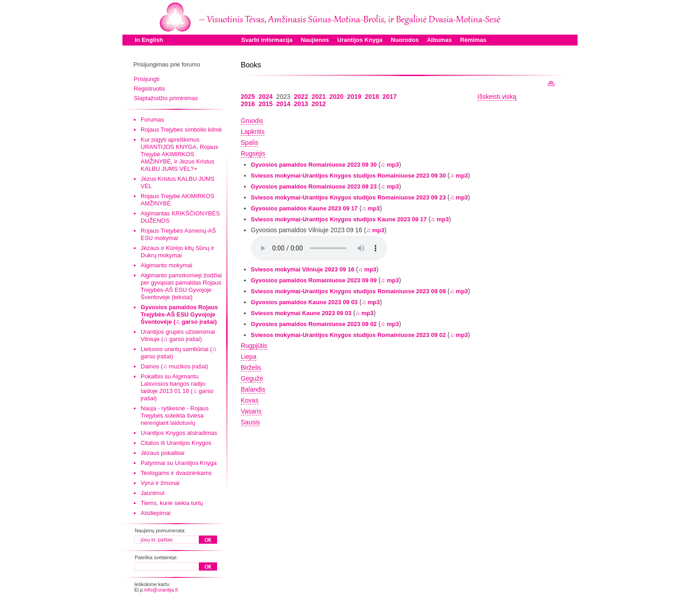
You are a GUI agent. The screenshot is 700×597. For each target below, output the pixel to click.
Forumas (152, 120)
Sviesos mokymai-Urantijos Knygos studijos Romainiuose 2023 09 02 (348, 335)
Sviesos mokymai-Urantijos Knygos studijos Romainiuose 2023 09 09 (348, 291)
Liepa (249, 357)
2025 (248, 97)
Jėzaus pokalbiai (162, 453)
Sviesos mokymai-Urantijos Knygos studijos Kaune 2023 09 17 (339, 219)
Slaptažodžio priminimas (166, 98)
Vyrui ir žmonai (160, 483)
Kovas (250, 400)
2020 (337, 97)
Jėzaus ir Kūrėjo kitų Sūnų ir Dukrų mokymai (178, 252)
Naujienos (315, 40)
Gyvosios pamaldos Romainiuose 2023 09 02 (314, 324)
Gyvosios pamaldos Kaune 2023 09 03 (304, 302)
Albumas (439, 40)
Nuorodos (405, 40)
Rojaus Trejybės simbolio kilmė (181, 130)
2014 (283, 104)
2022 (301, 97)
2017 (389, 97)
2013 (301, 104)
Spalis (249, 143)
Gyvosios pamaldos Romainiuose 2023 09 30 (314, 165)
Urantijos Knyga (360, 40)
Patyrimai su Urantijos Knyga (179, 463)
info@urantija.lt (161, 590)
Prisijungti (147, 79)
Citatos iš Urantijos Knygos (176, 443)
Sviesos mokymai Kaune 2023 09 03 (301, 313)
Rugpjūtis (254, 346)
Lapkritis (253, 132)
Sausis (250, 422)
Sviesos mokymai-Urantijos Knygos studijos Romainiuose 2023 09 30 (348, 176)
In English (149, 40)
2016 (248, 104)
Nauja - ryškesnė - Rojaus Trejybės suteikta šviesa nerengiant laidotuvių (175, 416)
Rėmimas (473, 40)
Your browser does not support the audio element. (319, 248)
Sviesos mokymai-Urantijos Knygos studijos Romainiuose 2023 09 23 (348, 197)
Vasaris (251, 411)
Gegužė (252, 378)
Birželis (251, 367)
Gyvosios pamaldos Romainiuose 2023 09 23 (314, 186)
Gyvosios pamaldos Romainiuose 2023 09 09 (314, 280)
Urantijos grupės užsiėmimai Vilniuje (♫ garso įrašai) (178, 335)
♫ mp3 (390, 165)
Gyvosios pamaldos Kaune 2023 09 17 (304, 208)
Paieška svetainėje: (156, 557)
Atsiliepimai (156, 513)
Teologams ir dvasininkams (176, 473)
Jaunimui (152, 493)
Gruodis (252, 121)
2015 (266, 104)
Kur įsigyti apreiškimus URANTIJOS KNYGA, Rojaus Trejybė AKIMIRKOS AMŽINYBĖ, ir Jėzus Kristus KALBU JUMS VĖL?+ (180, 154)
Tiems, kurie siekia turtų (172, 503)
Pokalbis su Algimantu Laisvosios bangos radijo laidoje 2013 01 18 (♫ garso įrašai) (177, 387)
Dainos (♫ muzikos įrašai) (174, 366)
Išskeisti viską (497, 97)
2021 (319, 97)
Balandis (253, 389)
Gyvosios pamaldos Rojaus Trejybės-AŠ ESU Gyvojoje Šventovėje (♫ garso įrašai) (179, 314)
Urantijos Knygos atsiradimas (179, 433)
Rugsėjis (253, 153)
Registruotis (150, 89)
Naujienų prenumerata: (160, 531)
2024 (266, 97)
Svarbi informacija (267, 40)
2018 (372, 97)
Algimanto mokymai (166, 265)
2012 (319, 104)
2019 (354, 97)
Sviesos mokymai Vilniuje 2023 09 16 (302, 269)
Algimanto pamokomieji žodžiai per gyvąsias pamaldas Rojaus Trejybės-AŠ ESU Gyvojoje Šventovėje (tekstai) (181, 286)
